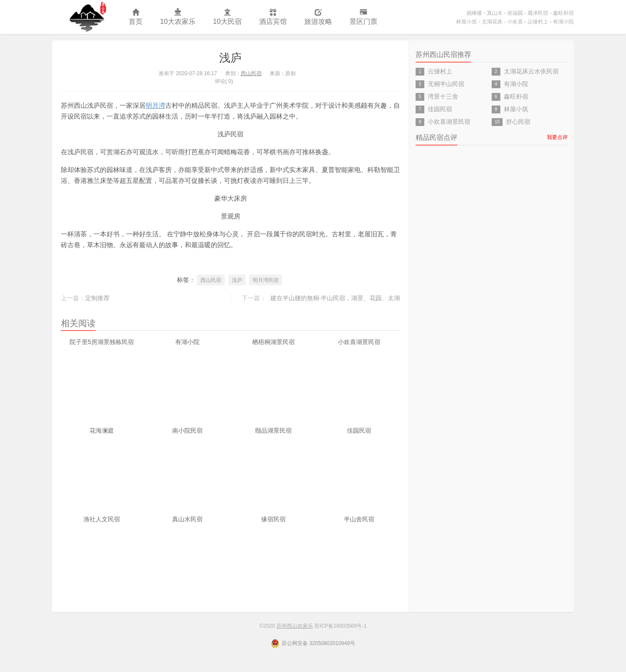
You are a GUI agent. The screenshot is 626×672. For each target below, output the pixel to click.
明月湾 (155, 105)
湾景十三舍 (443, 96)
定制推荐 (97, 298)
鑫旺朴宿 (563, 13)
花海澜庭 (102, 430)
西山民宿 (251, 73)
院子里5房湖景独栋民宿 (102, 342)
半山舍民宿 (359, 519)
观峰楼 (474, 13)
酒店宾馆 (273, 17)
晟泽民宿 (538, 13)
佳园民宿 (359, 430)
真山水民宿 (187, 519)
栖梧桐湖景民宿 (273, 342)
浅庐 (230, 58)
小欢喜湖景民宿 (359, 342)
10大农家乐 (178, 17)
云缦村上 (538, 22)
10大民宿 (227, 17)
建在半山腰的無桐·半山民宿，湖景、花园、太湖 (335, 298)
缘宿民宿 (273, 519)
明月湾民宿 (266, 280)
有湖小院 (563, 22)
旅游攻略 (318, 17)
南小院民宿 (187, 430)
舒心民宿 (518, 122)
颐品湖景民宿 (273, 430)
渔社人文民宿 (102, 519)
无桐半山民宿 (446, 84)
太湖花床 (492, 22)
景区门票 (363, 17)
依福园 (515, 13)
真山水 (495, 13)
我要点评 (557, 137)
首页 (136, 17)
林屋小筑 (466, 22)
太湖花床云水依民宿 (531, 71)
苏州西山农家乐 (86, 17)
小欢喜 (515, 22)
